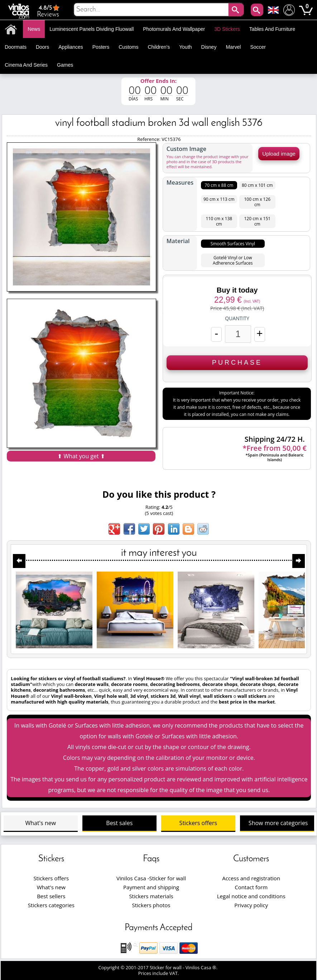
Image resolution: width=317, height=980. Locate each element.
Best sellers (51, 896)
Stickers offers (198, 823)
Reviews (49, 11)
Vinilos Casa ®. (202, 967)
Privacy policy (251, 905)
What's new (40, 823)
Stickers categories (51, 905)
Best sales (119, 823)
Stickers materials (151, 896)
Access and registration (251, 878)
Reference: (149, 139)
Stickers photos (151, 905)
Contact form (251, 887)
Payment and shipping (151, 887)
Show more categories (278, 823)
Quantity (237, 318)
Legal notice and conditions (251, 896)
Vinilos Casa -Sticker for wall (151, 878)
